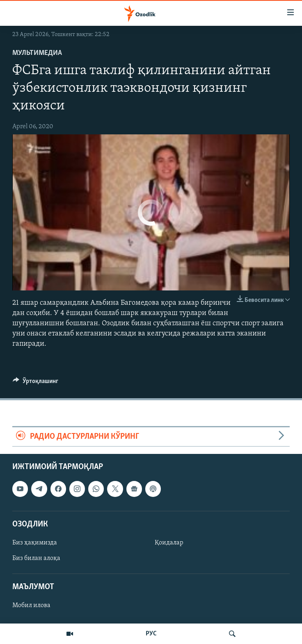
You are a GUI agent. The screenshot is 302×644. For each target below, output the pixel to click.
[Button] (35, 383)
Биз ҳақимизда (35, 543)
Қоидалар (169, 543)
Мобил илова (31, 605)
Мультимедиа (37, 53)
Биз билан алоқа (36, 558)
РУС (151, 634)
